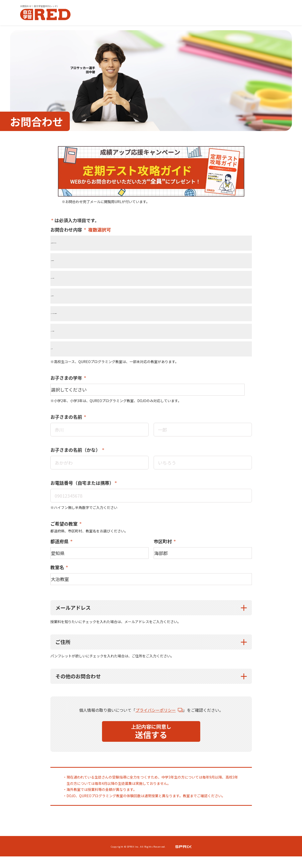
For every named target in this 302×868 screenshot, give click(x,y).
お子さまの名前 (67, 419)
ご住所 (63, 650)
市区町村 (163, 545)
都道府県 (60, 545)
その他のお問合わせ (78, 685)
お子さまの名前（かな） (76, 453)
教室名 (58, 573)
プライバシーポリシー (156, 719)
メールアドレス (73, 616)
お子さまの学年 (67, 378)
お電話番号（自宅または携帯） (82, 486)
